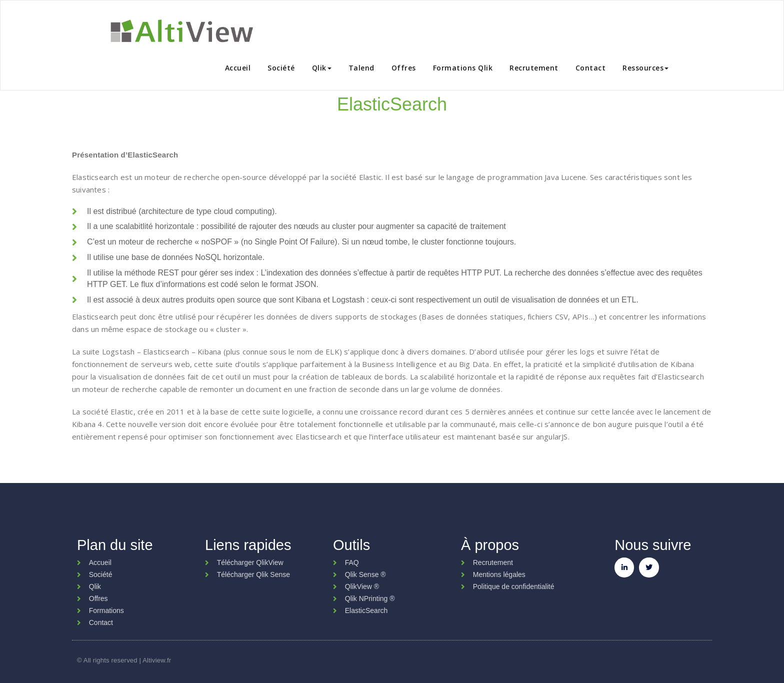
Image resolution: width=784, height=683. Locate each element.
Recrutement (534, 68)
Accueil (238, 68)
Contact (591, 68)
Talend (361, 68)
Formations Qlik (463, 68)
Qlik (322, 68)
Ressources (645, 68)
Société (281, 68)
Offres (404, 68)
